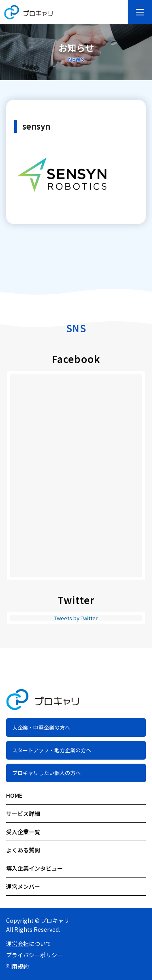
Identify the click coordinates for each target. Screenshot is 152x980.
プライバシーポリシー (34, 955)
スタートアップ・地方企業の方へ (52, 750)
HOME (14, 795)
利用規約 (17, 966)
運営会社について (29, 944)
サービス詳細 (23, 813)
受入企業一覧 (23, 832)
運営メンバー (23, 886)
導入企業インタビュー (34, 868)
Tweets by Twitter (76, 618)
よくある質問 (23, 850)
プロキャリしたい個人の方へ (46, 773)
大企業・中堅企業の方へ (41, 727)
